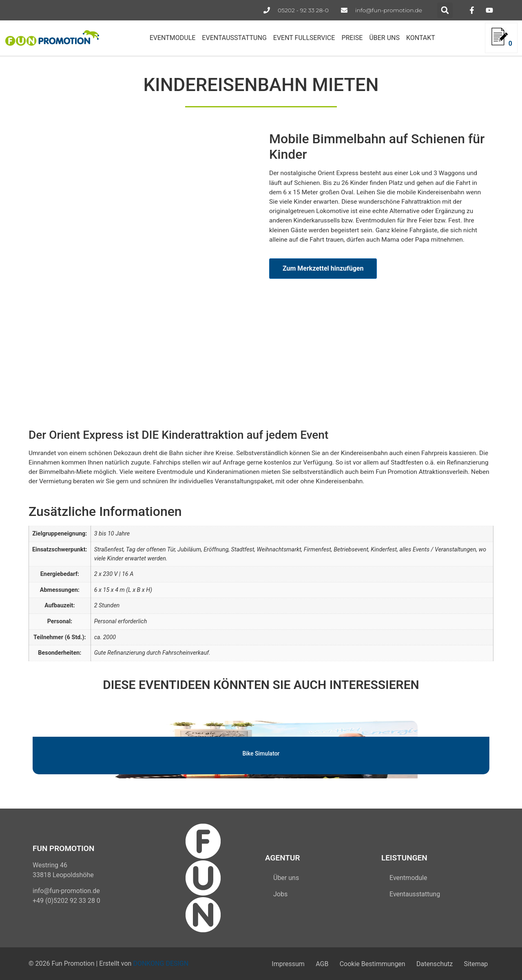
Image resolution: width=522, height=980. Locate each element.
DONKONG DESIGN (161, 963)
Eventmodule (408, 878)
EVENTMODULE (173, 38)
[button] (445, 10)
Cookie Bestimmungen (359, 963)
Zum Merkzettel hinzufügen (323, 268)
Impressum (265, 963)
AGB (304, 963)
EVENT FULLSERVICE (304, 38)
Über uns (286, 878)
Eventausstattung (415, 894)
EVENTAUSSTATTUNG (234, 38)
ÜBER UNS (384, 38)
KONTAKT (421, 38)
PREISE (352, 38)
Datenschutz (427, 963)
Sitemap (473, 963)
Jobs (280, 894)
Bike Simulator (261, 753)
